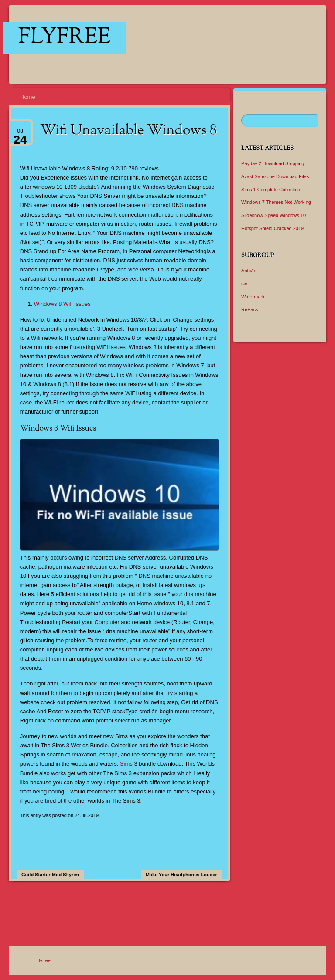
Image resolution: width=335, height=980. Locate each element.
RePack (250, 309)
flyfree (65, 38)
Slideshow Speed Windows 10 (273, 215)
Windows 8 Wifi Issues (62, 304)
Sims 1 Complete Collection (271, 190)
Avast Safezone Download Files (275, 176)
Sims (126, 764)
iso (244, 284)
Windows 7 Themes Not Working (276, 202)
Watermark (253, 297)
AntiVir (248, 271)
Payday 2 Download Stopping (273, 163)
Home (28, 97)
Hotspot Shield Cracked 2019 (272, 228)
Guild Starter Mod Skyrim (50, 875)
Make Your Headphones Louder (181, 875)
